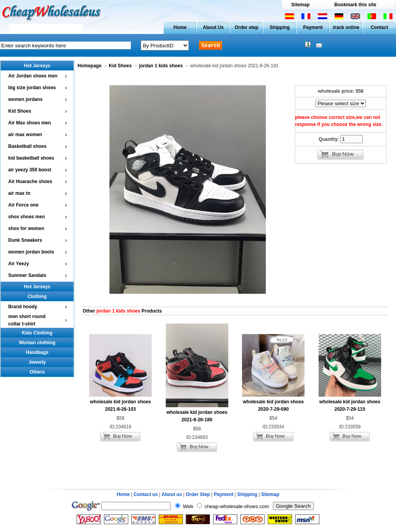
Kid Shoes (20, 111)
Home (180, 27)
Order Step (198, 494)
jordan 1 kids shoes (161, 66)
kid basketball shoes (31, 158)
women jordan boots (31, 252)
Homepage (89, 66)
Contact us (146, 494)
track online (346, 27)
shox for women (26, 228)
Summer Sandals (27, 275)
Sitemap (300, 5)
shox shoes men (27, 217)
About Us (213, 27)
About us (172, 494)
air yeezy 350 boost (30, 170)
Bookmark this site (355, 5)
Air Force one (23, 205)
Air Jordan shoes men (33, 76)
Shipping (280, 27)
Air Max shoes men (30, 123)
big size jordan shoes (32, 88)
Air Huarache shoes (30, 182)
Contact (379, 27)
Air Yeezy (19, 264)
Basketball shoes (27, 146)
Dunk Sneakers (25, 240)
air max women (25, 135)
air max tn (19, 193)
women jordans (25, 99)
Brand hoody (23, 307)
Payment (313, 27)
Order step (246, 27)
